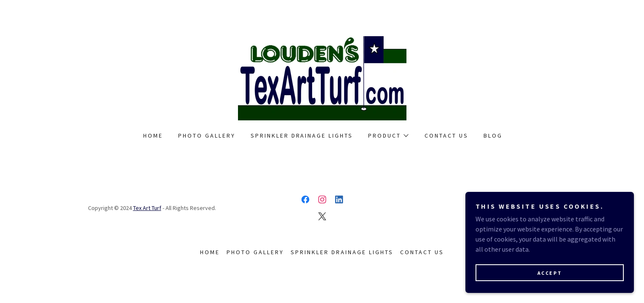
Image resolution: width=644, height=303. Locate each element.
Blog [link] (493, 136)
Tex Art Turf (147, 208)
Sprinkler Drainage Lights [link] (302, 136)
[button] (388, 136)
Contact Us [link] (446, 136)
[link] (322, 77)
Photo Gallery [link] (207, 136)
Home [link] (153, 136)
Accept (550, 273)
